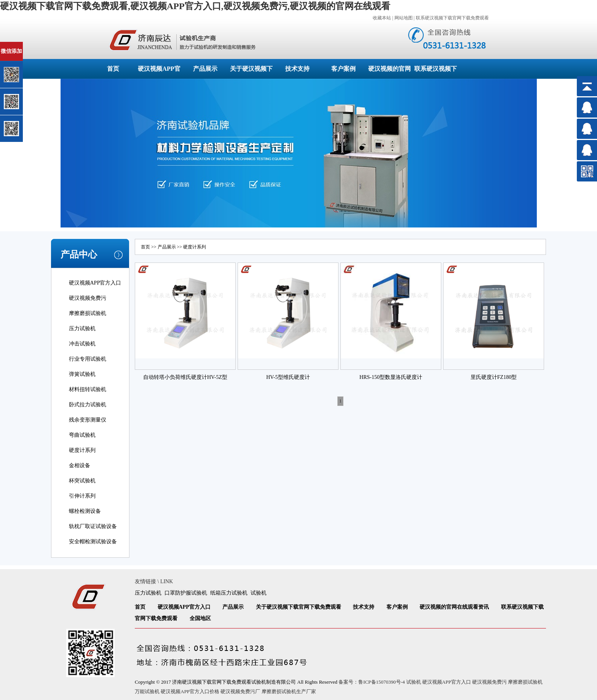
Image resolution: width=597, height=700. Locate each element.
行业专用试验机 (88, 359)
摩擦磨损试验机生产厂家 (289, 691)
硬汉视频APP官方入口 (95, 283)
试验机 (259, 593)
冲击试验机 (82, 344)
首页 (113, 69)
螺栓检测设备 (85, 511)
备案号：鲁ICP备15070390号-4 (372, 682)
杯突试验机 (82, 481)
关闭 (39, 45)
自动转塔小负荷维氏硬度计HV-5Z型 (185, 377)
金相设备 (80, 465)
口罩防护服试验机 (186, 593)
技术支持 (297, 69)
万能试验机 (147, 691)
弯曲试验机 (82, 435)
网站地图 (404, 18)
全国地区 (200, 618)
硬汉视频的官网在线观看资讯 (454, 607)
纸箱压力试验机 (229, 593)
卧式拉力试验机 (88, 405)
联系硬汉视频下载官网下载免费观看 (452, 18)
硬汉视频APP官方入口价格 (190, 691)
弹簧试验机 (82, 374)
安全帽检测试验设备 (93, 542)
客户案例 (343, 69)
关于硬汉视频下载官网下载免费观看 (298, 607)
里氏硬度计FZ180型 (494, 377)
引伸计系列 (82, 496)
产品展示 (205, 69)
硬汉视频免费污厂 (240, 691)
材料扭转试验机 (88, 389)
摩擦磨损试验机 (88, 313)
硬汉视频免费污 (88, 298)
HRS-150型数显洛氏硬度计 (391, 377)
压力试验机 (82, 329)
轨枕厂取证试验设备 (93, 526)
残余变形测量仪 (88, 420)
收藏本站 (382, 18)
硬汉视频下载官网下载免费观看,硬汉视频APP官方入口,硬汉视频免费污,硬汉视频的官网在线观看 (195, 6)
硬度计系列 (82, 450)
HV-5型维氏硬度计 (288, 377)
